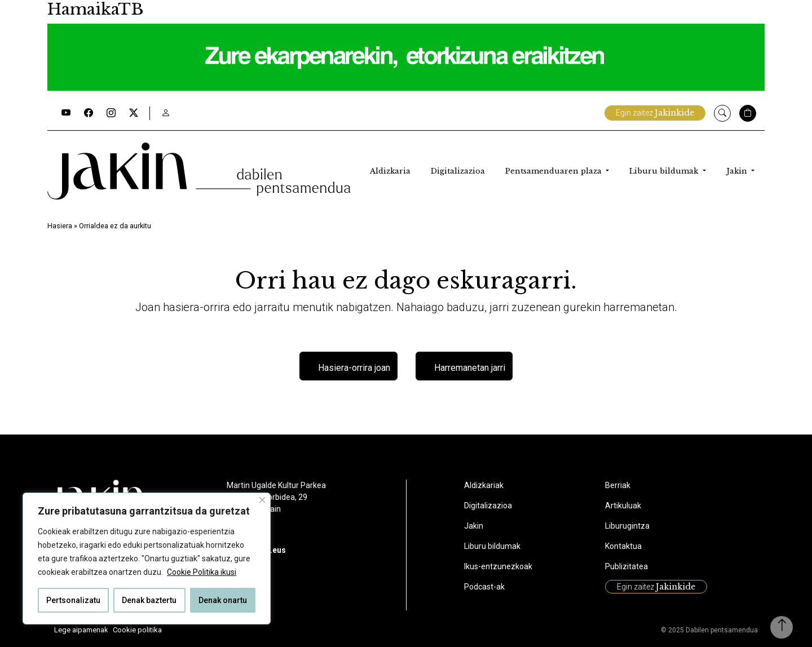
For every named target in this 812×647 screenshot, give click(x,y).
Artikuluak (623, 506)
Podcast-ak (484, 587)
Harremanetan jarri (470, 368)
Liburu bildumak (665, 171)
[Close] (262, 500)
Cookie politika (137, 630)
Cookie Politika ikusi (202, 572)
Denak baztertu (149, 600)
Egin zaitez (655, 113)
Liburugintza (627, 526)
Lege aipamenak (81, 630)
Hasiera (60, 226)
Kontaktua (623, 546)
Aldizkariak (484, 485)
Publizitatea (626, 566)
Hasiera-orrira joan (354, 368)
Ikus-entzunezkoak (498, 566)
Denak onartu (223, 600)
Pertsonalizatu (73, 600)
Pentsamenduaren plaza (555, 171)
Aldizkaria (390, 171)
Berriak (618, 485)
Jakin (738, 171)
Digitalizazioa (458, 171)
